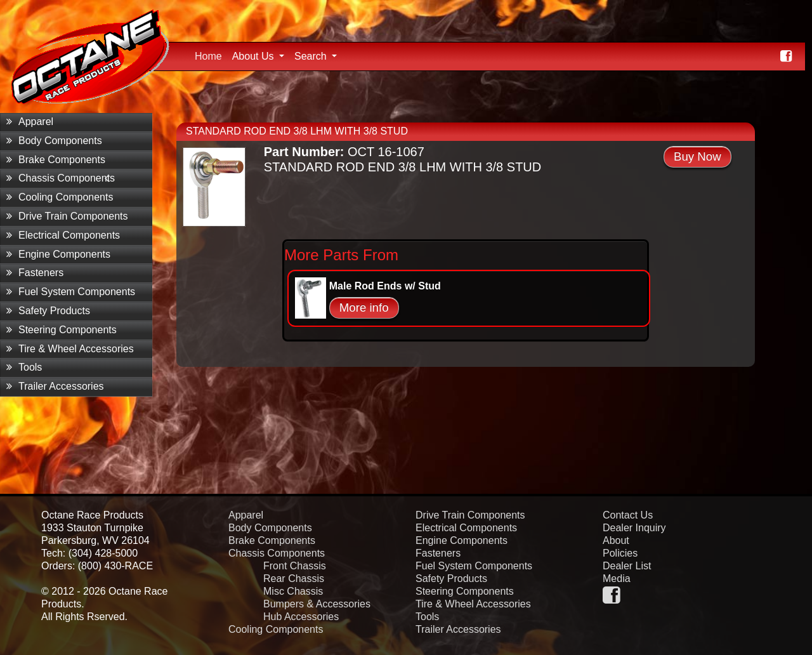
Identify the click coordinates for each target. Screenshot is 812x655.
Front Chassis (295, 566)
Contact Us (628, 515)
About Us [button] (254, 56)
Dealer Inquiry (634, 528)
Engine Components (58, 254)
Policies (620, 553)
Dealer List (627, 566)
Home (211, 55)
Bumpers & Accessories (317, 604)
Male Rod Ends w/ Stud (385, 286)
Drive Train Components (67, 216)
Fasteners (35, 273)
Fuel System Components (71, 292)
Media (617, 579)
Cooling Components (60, 197)
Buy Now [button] (697, 156)
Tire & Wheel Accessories (70, 349)
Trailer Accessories (55, 386)
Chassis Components (61, 178)
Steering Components (62, 330)
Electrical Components (63, 235)
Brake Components (56, 160)
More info (364, 308)
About (616, 540)
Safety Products (48, 311)
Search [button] (312, 56)
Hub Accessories (301, 617)
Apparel (30, 122)
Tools (24, 367)
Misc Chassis (293, 591)
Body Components (54, 141)
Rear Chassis (294, 579)
